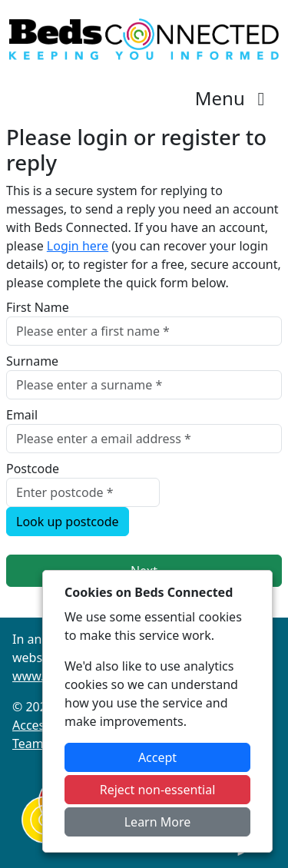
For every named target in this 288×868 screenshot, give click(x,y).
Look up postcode (68, 522)
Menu (234, 98)
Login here (78, 246)
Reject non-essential (158, 790)
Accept (157, 757)
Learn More (158, 822)
